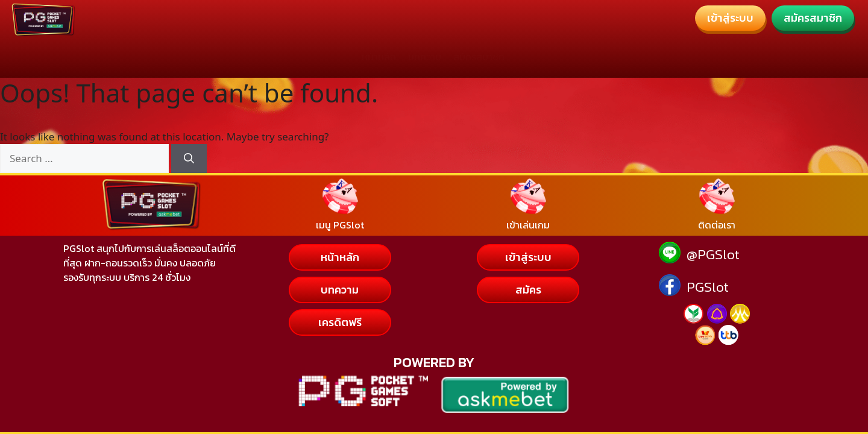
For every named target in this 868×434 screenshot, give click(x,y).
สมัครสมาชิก (479, 57)
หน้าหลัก (379, 57)
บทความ (425, 57)
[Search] (189, 159)
